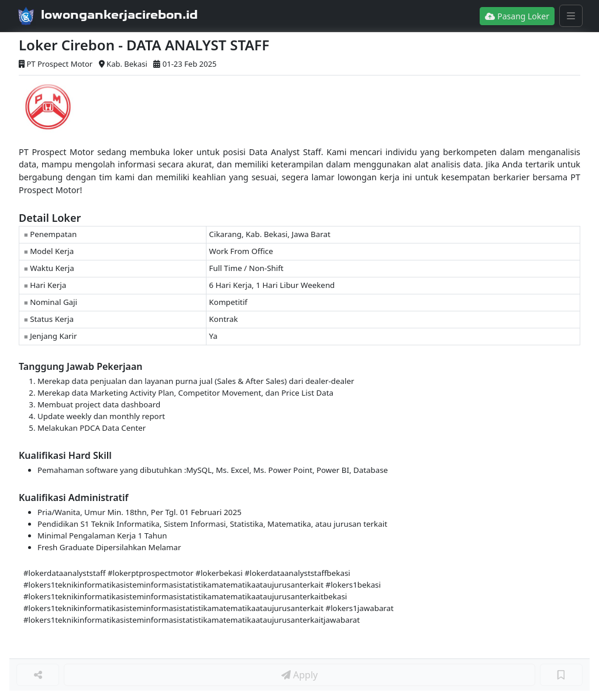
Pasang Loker (517, 16)
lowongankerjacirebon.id (119, 15)
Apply (299, 675)
